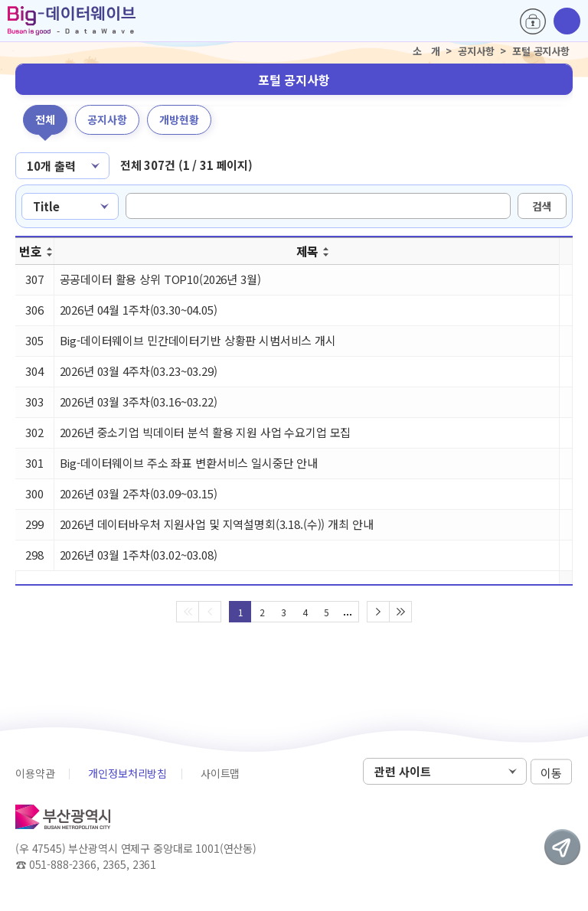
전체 (45, 119)
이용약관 (35, 773)
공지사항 (107, 119)
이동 (551, 772)
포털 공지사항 (294, 80)
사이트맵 (220, 773)
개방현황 (179, 119)
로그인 (533, 21)
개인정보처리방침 (127, 773)
